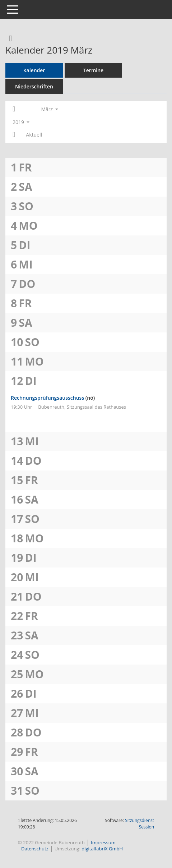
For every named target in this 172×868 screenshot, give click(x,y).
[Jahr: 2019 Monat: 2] (14, 109)
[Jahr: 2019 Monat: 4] (14, 135)
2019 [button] (21, 122)
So (26, 206)
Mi (25, 264)
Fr (25, 167)
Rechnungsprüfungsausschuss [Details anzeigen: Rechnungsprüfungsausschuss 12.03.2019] (47, 398)
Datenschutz (35, 849)
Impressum (103, 842)
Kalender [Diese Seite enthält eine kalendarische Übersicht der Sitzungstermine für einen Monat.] (34, 70)
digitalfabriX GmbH (102, 849)
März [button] (50, 109)
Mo (28, 226)
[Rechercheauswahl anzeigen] (9, 38)
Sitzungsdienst (140, 824)
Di (24, 245)
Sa (25, 187)
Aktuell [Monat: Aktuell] (34, 135)
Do (27, 284)
